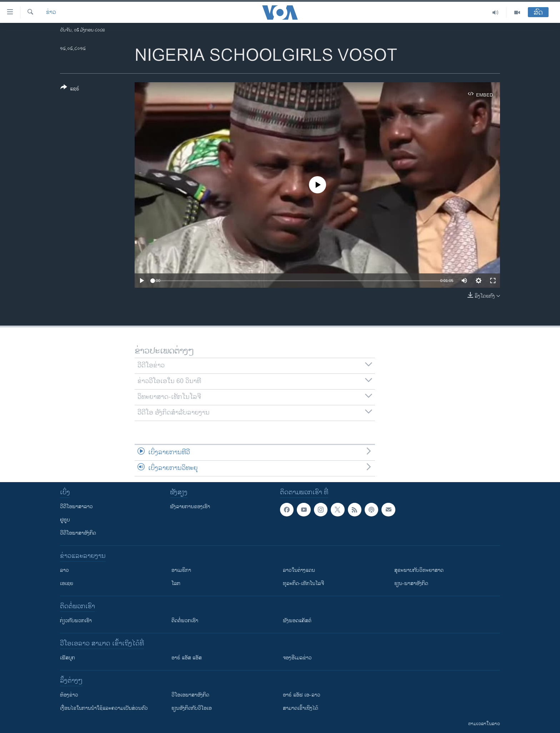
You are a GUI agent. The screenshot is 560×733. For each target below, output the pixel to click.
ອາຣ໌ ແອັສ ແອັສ (187, 658)
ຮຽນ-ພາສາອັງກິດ (411, 583)
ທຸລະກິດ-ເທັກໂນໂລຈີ (303, 583)
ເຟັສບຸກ (67, 658)
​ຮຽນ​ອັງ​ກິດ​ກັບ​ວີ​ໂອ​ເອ (192, 708)
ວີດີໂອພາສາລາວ (76, 507)
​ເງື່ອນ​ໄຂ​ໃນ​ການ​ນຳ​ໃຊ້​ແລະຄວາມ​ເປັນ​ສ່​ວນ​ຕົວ (104, 708)
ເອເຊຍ (67, 583)
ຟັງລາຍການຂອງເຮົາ (190, 507)
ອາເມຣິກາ (181, 570)
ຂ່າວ (51, 13)
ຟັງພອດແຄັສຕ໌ (297, 621)
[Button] (70, 89)
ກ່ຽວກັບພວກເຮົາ (76, 621)
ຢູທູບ (65, 520)
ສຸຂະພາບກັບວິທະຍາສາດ (419, 570)
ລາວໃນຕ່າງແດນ (299, 570)
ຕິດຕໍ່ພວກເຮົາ (185, 621)
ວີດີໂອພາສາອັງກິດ (78, 533)
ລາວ (64, 570)
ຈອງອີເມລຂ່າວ (297, 658)
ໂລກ (176, 583)
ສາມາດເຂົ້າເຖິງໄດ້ (301, 708)
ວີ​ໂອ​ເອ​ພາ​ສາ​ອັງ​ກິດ (190, 695)
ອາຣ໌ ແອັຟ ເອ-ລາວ (302, 695)
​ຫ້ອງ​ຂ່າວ (69, 695)
